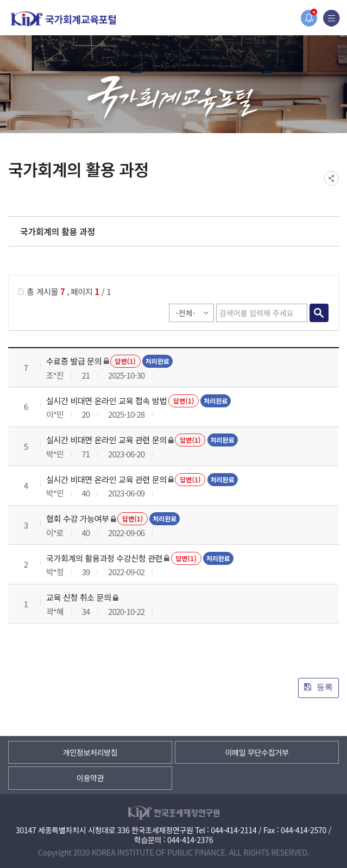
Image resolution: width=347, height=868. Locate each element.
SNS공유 (332, 178)
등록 (318, 687)
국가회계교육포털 (64, 19)
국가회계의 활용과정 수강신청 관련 (104, 558)
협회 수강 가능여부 (78, 518)
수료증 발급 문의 (74, 361)
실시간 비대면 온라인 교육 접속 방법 (106, 401)
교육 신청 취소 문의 (79, 597)
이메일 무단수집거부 (257, 752)
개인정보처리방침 (90, 752)
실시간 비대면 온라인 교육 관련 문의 (106, 440)
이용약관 (90, 778)
